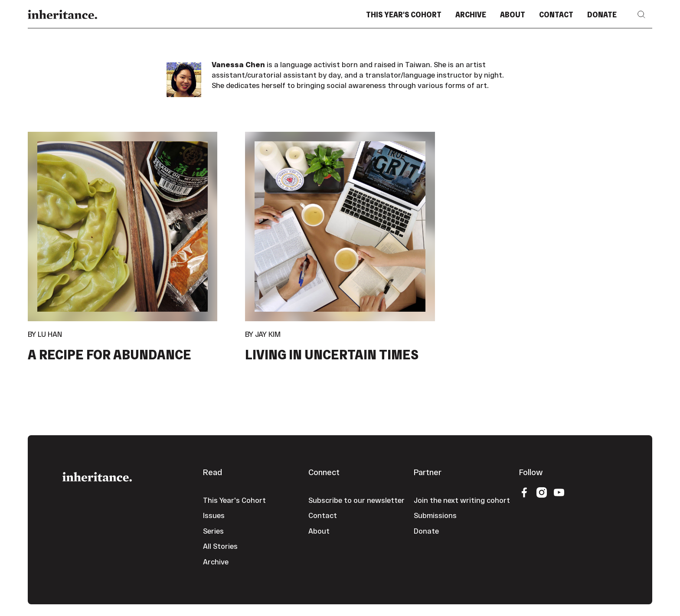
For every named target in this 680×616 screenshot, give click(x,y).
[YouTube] (559, 492)
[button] (641, 15)
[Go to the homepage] (97, 476)
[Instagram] (542, 492)
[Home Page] (62, 15)
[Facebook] (524, 492)
